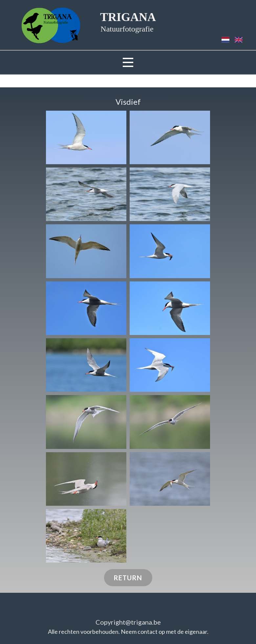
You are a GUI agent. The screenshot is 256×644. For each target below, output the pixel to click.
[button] (86, 137)
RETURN (128, 578)
